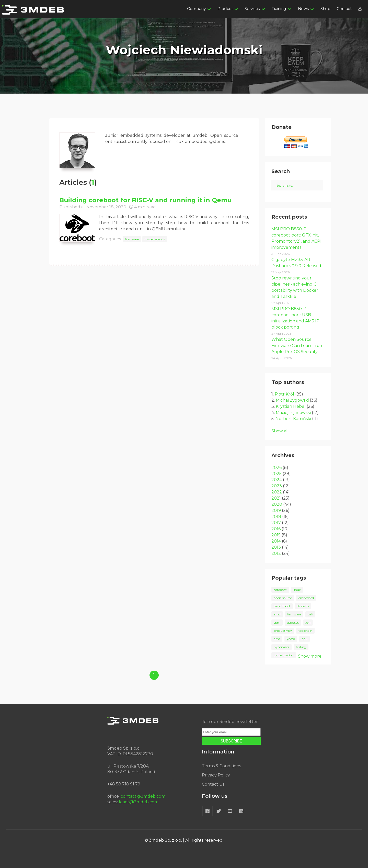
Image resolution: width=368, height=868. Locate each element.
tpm (277, 622)
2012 (276, 553)
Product (225, 9)
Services (252, 9)
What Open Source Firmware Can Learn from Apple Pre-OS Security (297, 346)
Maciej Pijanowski (293, 413)
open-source (283, 598)
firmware (132, 239)
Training (279, 9)
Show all (280, 431)
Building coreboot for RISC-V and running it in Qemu (146, 200)
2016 (276, 529)
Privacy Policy (216, 775)
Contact (344, 9)
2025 (277, 474)
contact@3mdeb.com (143, 796)
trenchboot (282, 606)
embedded (306, 598)
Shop (325, 9)
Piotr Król (284, 394)
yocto (291, 639)
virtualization (284, 655)
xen (308, 622)
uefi (310, 614)
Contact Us (213, 784)
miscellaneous (155, 239)
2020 (277, 504)
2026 (277, 467)
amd (277, 614)
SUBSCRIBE (231, 741)
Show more (310, 656)
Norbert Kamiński (293, 419)
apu (304, 639)
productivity (283, 631)
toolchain (305, 631)
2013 (276, 547)
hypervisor (281, 647)
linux (297, 590)
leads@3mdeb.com (139, 802)
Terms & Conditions (221, 766)
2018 (276, 517)
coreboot (280, 590)
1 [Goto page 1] (154, 675)
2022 (277, 492)
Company (196, 9)
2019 (276, 510)
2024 (277, 480)
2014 (276, 541)
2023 (277, 486)
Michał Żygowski (292, 400)
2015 (276, 535)
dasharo (303, 606)
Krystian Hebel (291, 406)
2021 (276, 498)
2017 (276, 523)
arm (277, 639)
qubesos (293, 622)
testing (301, 647)
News (303, 9)
